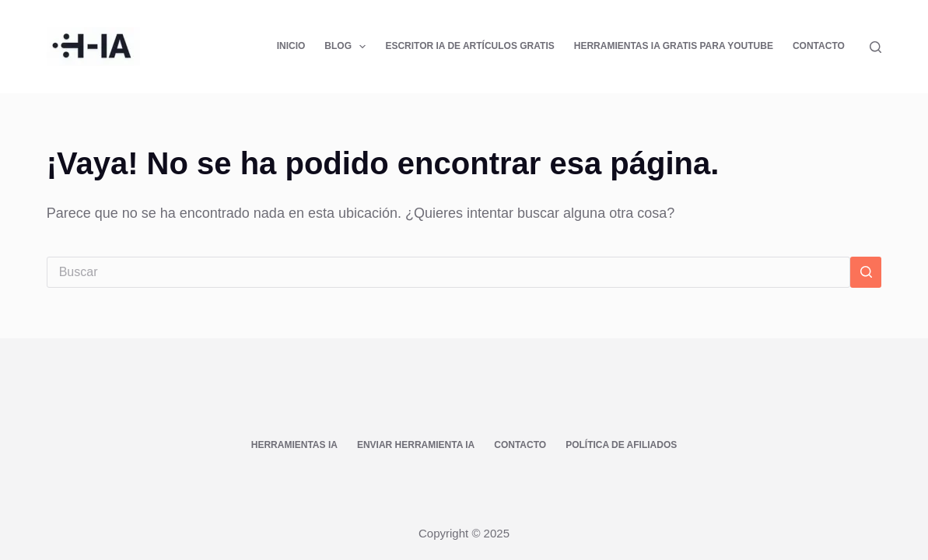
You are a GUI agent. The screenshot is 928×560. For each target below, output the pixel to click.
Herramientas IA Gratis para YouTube (674, 46)
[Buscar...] (449, 272)
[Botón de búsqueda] (866, 272)
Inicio (291, 46)
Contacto (819, 46)
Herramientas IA (294, 445)
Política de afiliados (621, 445)
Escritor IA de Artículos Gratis (469, 46)
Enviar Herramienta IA (416, 445)
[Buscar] (875, 47)
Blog (348, 47)
